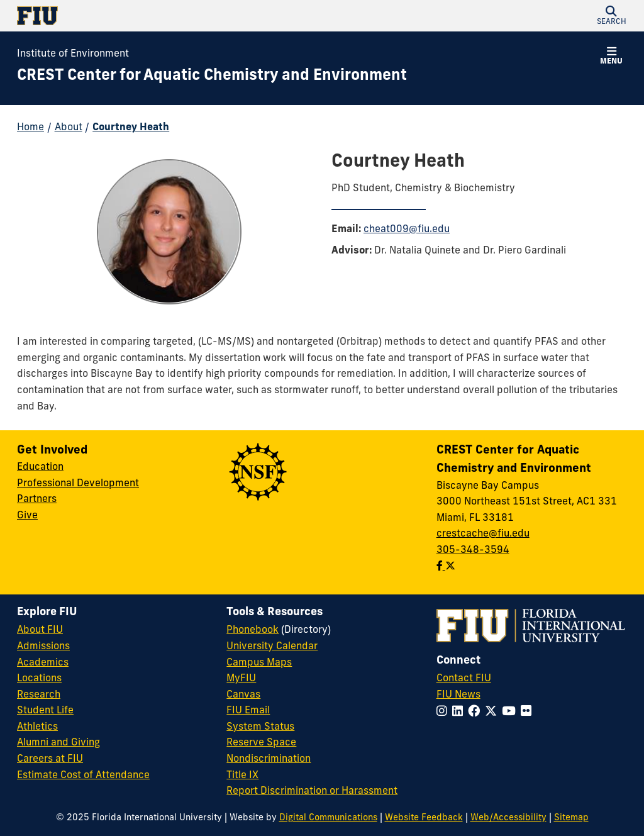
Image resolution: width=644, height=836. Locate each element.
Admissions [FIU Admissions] (43, 647)
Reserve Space (261, 743)
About (69, 128)
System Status (260, 727)
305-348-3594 (473, 550)
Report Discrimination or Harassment (312, 791)
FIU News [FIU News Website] (458, 695)
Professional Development (78, 484)
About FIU (40, 630)
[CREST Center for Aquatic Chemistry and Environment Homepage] (212, 77)
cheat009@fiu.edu (407, 230)
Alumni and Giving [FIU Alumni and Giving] (58, 743)
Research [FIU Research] (39, 695)
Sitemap (571, 818)
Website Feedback (424, 818)
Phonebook (253, 630)
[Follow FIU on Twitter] (493, 712)
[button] (611, 16)
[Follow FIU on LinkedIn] (460, 712)
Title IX (242, 776)
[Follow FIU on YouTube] (511, 712)
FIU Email (248, 711)
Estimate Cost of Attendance (83, 776)
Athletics (37, 727)
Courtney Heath (131, 128)
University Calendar (272, 647)
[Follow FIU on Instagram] (444, 712)
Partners (37, 499)
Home (31, 128)
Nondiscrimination (269, 759)
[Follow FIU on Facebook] (476, 712)
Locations (39, 679)
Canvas (243, 695)
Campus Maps (259, 663)
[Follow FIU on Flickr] (529, 712)
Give (27, 516)
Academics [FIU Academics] (43, 663)
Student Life (45, 711)
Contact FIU (464, 679)
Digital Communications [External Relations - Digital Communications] (328, 818)
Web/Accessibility (508, 818)
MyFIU (241, 679)
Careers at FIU (50, 759)
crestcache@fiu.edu (483, 534)
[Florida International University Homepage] (169, 16)
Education (40, 467)
